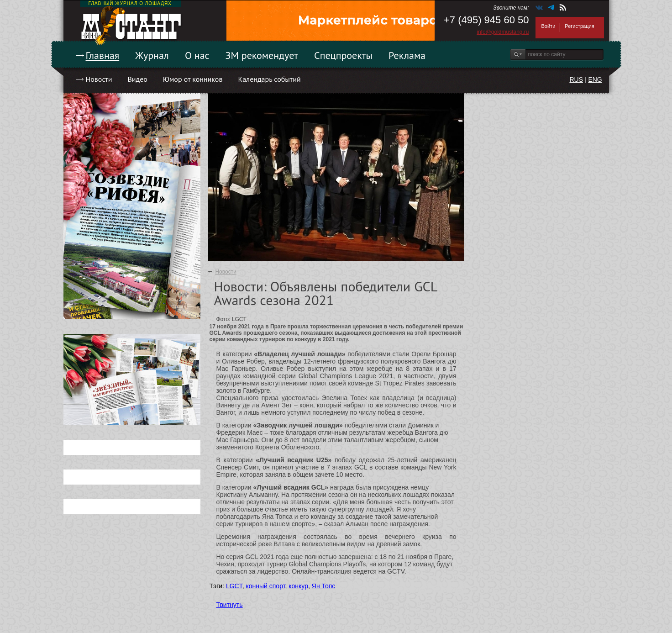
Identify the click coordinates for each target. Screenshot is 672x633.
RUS (576, 79)
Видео (137, 79)
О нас (197, 55)
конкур (298, 586)
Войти (549, 26)
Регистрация (579, 26)
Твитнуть (230, 605)
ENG (595, 79)
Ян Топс (324, 586)
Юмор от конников (193, 79)
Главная (103, 55)
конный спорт (265, 586)
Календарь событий (269, 79)
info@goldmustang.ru (503, 32)
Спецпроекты (343, 55)
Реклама (407, 55)
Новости (99, 79)
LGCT (234, 586)
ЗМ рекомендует (262, 55)
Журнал (152, 55)
